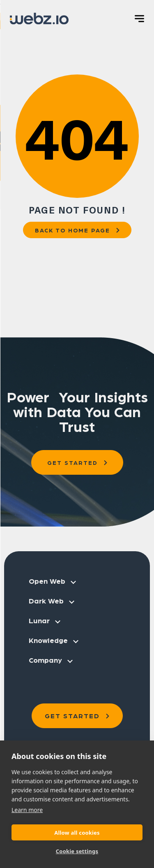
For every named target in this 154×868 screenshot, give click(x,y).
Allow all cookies (77, 833)
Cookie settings (77, 851)
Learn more (27, 810)
